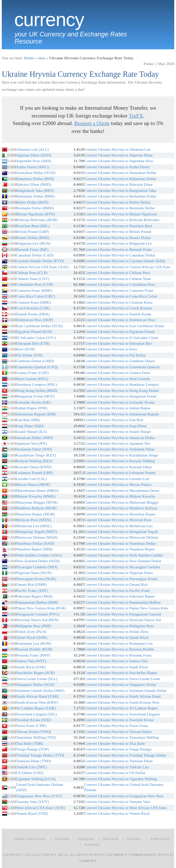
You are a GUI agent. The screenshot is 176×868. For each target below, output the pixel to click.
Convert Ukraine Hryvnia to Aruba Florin (117, 167)
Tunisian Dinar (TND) (34, 761)
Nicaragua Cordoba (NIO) (37, 567)
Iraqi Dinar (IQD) (30, 426)
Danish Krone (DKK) (33, 314)
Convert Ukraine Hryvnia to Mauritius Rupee (120, 514)
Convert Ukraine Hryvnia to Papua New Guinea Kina (126, 608)
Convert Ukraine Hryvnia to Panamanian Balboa (123, 602)
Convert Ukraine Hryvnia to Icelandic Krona (120, 402)
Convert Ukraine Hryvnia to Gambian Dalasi (120, 361)
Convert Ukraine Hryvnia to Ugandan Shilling (121, 779)
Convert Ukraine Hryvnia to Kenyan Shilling (120, 461)
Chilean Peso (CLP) (32, 273)
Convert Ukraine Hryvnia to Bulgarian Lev (118, 243)
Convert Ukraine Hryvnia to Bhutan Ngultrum (121, 214)
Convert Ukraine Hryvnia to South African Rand (123, 696)
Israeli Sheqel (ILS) (32, 431)
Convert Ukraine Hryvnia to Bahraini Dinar (119, 184)
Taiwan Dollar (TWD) (33, 732)
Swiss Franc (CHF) (31, 725)
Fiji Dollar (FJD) (29, 355)
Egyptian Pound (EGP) (34, 331)
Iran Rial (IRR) (28, 420)
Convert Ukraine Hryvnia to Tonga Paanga (118, 749)
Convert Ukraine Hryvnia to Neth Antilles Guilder (124, 555)
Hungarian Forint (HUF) (35, 396)
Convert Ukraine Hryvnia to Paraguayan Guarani (123, 614)
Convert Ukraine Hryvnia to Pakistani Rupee (120, 596)
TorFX (136, 116)
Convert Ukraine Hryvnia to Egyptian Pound (120, 331)
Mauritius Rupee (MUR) (35, 514)
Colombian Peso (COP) (35, 284)
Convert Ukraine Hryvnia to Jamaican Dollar (120, 438)
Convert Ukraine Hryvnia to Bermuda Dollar (120, 208)
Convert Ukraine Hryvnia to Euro (111, 349)
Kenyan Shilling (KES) (34, 461)
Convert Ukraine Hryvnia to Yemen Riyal (117, 813)
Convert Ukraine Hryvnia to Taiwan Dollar (118, 732)
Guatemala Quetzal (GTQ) (37, 367)
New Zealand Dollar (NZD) (38, 561)
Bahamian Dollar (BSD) (35, 179)
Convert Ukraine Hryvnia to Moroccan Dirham (121, 537)
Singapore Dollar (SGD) (35, 684)
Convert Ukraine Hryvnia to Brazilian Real (118, 226)
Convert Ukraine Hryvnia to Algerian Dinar (119, 155)
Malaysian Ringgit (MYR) (37, 502)
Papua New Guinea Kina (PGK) (41, 608)
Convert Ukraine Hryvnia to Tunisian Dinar (119, 761)
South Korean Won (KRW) (37, 702)
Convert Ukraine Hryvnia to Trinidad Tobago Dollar (125, 755)
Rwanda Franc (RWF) (33, 655)
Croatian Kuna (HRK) (33, 302)
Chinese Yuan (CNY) (33, 279)
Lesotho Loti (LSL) (31, 479)
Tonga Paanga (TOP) (33, 749)
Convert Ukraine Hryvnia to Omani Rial (116, 584)
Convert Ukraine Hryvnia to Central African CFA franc (128, 267)
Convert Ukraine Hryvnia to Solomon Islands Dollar (126, 690)
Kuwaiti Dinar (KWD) (34, 467)
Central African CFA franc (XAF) (42, 267)
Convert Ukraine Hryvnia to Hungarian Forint (121, 396)
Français (86, 839)
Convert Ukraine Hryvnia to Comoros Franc (119, 290)
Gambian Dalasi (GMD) (35, 361)
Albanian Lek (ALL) (32, 149)
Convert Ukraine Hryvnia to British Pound (118, 231)
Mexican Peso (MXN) (33, 520)
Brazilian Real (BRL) (33, 226)
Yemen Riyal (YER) (32, 813)
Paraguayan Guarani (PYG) (38, 614)
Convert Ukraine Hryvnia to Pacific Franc (117, 590)
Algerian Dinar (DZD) (34, 155)
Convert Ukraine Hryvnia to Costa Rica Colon (121, 296)
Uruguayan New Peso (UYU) (39, 796)
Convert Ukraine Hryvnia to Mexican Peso (118, 520)
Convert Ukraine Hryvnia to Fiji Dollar (115, 355)
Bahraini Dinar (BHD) (34, 184)
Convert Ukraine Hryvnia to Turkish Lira (117, 767)
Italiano (92, 845)
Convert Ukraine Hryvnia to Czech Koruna (118, 308)
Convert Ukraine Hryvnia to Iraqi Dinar (116, 426)
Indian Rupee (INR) (32, 408)
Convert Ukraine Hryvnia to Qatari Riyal (117, 637)
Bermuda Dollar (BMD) (35, 208)
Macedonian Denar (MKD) (37, 490)
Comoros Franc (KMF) (34, 290)
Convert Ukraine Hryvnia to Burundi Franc (118, 249)
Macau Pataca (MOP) (33, 484)
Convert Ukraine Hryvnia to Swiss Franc (117, 725)
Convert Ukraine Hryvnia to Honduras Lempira (122, 384)
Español (134, 839)
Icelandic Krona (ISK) (33, 402)
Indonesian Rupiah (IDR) (36, 414)
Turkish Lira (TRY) (31, 767)
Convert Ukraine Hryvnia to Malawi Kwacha (120, 496)
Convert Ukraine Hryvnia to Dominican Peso (120, 320)
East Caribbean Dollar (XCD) (39, 326)
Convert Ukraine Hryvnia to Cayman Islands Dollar (125, 261)
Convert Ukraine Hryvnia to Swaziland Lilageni (122, 714)
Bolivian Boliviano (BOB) (37, 220)
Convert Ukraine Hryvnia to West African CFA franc (126, 808)
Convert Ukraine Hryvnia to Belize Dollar (117, 202)
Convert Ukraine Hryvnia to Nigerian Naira (119, 573)
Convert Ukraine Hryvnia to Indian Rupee (117, 408)
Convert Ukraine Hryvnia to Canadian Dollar (120, 255)
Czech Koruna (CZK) (33, 308)
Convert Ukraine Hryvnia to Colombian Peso (120, 284)
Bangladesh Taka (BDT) (35, 190)
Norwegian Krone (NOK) (36, 579)
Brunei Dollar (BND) (33, 238)
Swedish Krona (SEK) (33, 720)
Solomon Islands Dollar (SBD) (40, 690)
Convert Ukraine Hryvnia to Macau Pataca (118, 484)
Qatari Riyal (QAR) (32, 637)
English (62, 839)
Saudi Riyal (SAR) (31, 667)
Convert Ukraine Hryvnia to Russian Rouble (119, 649)
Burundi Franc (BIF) (32, 249)
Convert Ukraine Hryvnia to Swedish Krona (119, 720)
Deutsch (111, 839)
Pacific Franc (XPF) (32, 590)
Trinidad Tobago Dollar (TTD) (40, 755)
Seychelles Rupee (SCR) (35, 673)
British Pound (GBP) (32, 231)
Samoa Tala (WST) (31, 661)
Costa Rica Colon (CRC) (36, 296)
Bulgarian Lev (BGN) (33, 243)
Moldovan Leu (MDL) (34, 526)
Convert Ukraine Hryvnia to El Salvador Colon (121, 338)
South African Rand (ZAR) (37, 696)
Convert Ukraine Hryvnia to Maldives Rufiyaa (121, 508)
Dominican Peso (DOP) (35, 320)
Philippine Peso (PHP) (34, 626)
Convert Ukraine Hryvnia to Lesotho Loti (117, 479)
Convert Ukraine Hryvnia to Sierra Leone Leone (122, 679)
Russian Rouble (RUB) (34, 649)
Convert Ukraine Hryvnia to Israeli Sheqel (118, 431)
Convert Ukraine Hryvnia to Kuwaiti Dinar (118, 467)
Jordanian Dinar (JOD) (34, 449)
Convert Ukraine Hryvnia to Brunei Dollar (118, 238)
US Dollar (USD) (30, 773)
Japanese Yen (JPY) (32, 443)
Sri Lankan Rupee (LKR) (36, 708)
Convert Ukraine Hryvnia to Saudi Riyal (116, 667)
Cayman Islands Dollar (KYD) (40, 261)
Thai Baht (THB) (30, 743)
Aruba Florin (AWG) (33, 167)
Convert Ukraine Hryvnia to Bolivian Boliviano (122, 220)
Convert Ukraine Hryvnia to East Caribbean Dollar (124, 326)
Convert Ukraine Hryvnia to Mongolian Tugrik (121, 532)
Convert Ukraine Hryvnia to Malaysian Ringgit (121, 502)
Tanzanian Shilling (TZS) (36, 737)
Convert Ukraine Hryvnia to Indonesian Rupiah (122, 414)
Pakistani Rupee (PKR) (34, 596)
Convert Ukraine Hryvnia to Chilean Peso (117, 273)
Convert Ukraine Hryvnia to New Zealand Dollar (123, 561)
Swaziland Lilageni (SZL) (37, 714)
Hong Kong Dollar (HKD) (37, 390)
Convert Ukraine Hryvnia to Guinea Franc (118, 373)
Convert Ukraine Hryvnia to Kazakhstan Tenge (121, 455)
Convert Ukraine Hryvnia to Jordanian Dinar (120, 449)
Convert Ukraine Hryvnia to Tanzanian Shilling (122, 737)
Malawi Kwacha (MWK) (36, 496)
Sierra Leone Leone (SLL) (37, 679)
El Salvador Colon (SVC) (36, 338)
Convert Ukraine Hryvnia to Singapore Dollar (120, 684)
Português (160, 839)
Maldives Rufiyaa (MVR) (36, 508)
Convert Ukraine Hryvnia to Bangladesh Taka (120, 190)
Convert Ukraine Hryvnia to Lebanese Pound (120, 473)
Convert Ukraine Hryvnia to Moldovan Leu (119, 526)
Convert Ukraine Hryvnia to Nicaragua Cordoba (122, 567)
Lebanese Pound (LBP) (34, 473)
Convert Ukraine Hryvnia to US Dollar (115, 773)
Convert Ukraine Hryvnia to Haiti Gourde (117, 379)
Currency (49, 20)
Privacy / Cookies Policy (135, 855)
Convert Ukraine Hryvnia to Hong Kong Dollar (122, 390)
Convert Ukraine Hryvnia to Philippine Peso (119, 626)
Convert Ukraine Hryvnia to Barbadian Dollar (121, 196)
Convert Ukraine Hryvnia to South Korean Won (122, 702)
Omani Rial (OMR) (31, 584)
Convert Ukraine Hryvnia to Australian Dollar (121, 173)
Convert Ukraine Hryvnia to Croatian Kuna (118, 302)
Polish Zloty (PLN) (31, 632)
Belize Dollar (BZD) (32, 202)
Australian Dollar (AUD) (36, 173)
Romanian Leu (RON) (33, 643)
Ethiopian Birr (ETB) (33, 343)
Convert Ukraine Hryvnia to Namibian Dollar (120, 543)
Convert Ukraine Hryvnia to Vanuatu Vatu (117, 802)
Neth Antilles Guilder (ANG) (39, 555)
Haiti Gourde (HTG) (32, 379)
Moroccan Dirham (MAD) (37, 537)
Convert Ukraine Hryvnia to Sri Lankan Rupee (121, 708)
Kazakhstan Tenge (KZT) (36, 455)
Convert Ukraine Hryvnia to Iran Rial (114, 420)
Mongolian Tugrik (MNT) (37, 532)
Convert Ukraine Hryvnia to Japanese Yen (117, 443)
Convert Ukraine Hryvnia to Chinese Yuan (118, 279)
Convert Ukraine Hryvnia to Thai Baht (115, 743)
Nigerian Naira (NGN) (34, 573)
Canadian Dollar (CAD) (35, 255)
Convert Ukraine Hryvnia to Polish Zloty (117, 632)
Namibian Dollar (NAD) (35, 543)
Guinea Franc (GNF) (32, 373)
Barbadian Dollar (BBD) (35, 196)
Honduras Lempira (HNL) (37, 384)
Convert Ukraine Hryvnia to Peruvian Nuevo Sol (123, 620)
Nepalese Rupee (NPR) (34, 549)
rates (42, 58)
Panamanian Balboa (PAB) (37, 602)
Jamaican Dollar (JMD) (35, 438)
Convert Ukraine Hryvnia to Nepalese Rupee (120, 549)
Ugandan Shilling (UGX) (36, 779)
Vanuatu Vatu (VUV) (33, 802)
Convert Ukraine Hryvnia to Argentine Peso (119, 161)
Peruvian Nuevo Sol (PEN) (37, 620)
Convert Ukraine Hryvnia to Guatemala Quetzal (122, 367)
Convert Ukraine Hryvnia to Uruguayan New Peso (124, 796)
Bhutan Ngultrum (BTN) (35, 214)
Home (29, 58)
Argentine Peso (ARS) (34, 161)
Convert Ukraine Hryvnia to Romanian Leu (119, 643)
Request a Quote (92, 123)
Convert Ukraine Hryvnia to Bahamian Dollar (120, 179)
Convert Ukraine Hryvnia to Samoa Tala (116, 661)
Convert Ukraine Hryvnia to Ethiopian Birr (118, 343)
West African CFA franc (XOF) (41, 808)
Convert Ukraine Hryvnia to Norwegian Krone (121, 579)
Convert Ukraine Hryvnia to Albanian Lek (118, 149)
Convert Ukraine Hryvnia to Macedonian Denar (122, 490)
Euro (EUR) (25, 349)
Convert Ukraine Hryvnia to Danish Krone (118, 314)
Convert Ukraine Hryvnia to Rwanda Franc (118, 655)
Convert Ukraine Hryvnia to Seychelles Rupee (121, 673)
